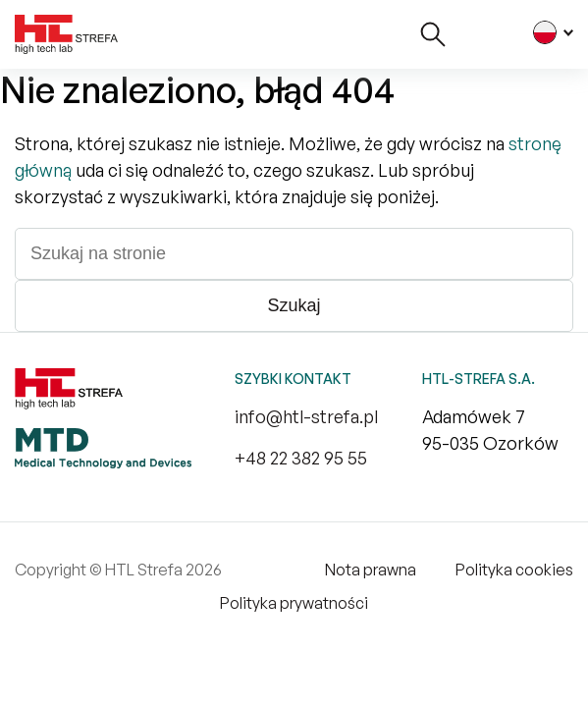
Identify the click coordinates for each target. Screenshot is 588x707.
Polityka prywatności (294, 603)
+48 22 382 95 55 (301, 458)
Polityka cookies (514, 570)
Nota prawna (371, 570)
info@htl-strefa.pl (306, 416)
